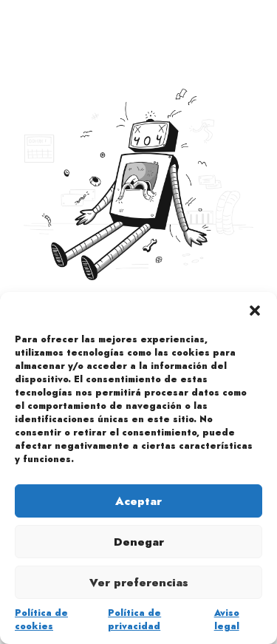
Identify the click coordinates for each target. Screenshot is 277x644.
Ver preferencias (139, 583)
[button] (255, 311)
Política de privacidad (134, 620)
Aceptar (138, 501)
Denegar (139, 542)
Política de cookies (41, 620)
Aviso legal (227, 620)
